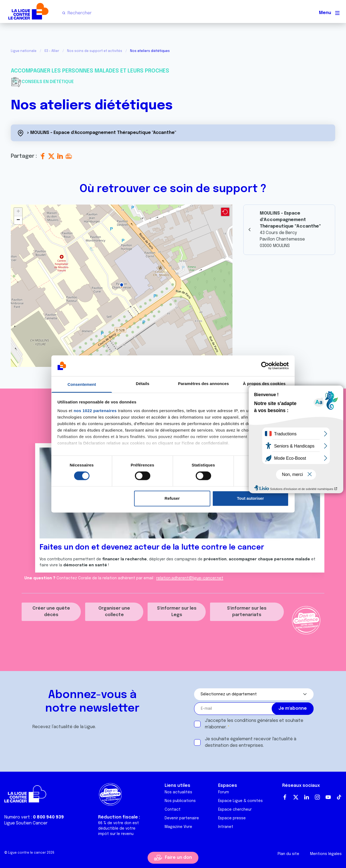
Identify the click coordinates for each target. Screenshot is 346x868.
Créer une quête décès (51, 612)
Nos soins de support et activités (95, 51)
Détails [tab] (143, 384)
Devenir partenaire (182, 818)
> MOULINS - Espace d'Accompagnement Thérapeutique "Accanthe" (102, 133)
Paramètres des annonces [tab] (203, 384)
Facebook (285, 797)
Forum (224, 792)
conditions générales (256, 721)
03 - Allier (52, 51)
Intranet (226, 827)
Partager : (25, 156)
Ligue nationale (24, 51)
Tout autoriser (251, 498)
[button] (122, 286)
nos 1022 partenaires (95, 411)
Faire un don (178, 858)
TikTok (339, 797)
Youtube (328, 797)
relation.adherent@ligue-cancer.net (190, 578)
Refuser (172, 498)
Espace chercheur (235, 810)
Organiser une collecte (114, 612)
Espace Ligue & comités (240, 801)
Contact (173, 810)
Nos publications (180, 801)
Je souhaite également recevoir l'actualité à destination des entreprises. (251, 742)
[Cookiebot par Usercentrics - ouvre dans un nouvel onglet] (265, 366)
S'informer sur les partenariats (247, 612)
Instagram (317, 797)
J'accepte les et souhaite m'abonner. (254, 724)
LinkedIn (307, 797)
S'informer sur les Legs (177, 612)
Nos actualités (178, 792)
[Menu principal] (337, 13)
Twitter (296, 797)
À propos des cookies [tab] (264, 384)
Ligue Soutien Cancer (26, 823)
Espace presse (232, 818)
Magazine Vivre (178, 827)
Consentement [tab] (82, 384)
